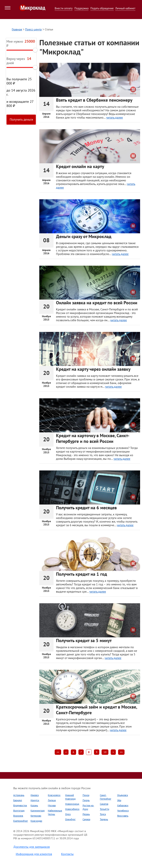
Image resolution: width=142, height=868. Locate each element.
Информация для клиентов (34, 854)
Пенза (86, 795)
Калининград (38, 811)
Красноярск (54, 795)
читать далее (114, 117)
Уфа (119, 800)
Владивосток (20, 805)
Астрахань (19, 795)
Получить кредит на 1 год (82, 574)
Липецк (52, 800)
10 (105, 752)
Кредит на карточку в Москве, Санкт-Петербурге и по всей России (93, 438)
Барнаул (18, 800)
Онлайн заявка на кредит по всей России (97, 303)
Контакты (67, 854)
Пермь (86, 800)
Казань (34, 805)
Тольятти (105, 809)
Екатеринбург (21, 821)
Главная (17, 29)
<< (58, 752)
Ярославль (123, 816)
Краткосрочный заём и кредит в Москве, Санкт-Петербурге (96, 710)
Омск (68, 814)
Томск (103, 814)
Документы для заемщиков (32, 847)
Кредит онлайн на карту (80, 166)
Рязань (86, 814)
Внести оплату (64, 8)
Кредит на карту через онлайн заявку (93, 369)
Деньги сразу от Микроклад (84, 236)
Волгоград (19, 811)
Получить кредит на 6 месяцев (86, 508)
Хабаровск (123, 805)
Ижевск (35, 795)
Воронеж (18, 816)
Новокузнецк (72, 804)
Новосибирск (72, 809)
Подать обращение (102, 8)
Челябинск (123, 811)
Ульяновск (123, 795)
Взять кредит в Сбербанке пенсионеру (94, 100)
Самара (86, 819)
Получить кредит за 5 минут (84, 640)
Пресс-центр (33, 29)
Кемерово (36, 816)
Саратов (104, 804)
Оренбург (70, 819)
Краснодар (36, 821)
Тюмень (104, 819)
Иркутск (35, 800)
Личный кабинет (125, 8)
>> (121, 752)
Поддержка (81, 8)
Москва (52, 805)
